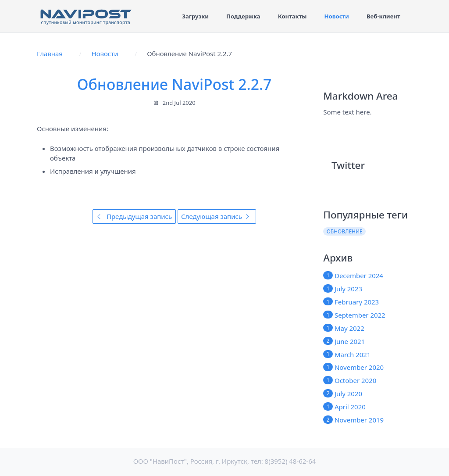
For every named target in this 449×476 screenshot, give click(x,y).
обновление (345, 231)
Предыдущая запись (134, 216)
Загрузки (195, 16)
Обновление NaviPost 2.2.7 (175, 84)
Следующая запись (217, 216)
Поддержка (243, 16)
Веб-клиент (383, 16)
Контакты (292, 16)
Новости (336, 16)
